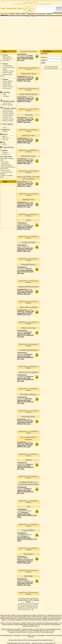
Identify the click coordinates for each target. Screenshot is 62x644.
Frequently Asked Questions (18, 632)
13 (21, 605)
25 (31, 606)
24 (29, 606)
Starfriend (31, 97)
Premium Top (7, 117)
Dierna (29, 138)
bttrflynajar (21, 332)
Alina (29, 419)
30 (23, 608)
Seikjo (29, 182)
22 (23, 606)
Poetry (28, 69)
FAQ (18, 14)
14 (23, 605)
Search (5, 136)
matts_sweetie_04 (23, 247)
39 (26, 610)
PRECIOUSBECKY (23, 558)
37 (21, 610)
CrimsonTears (22, 269)
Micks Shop (7, 57)
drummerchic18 (22, 56)
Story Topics (7, 85)
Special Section (8, 110)
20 (18, 606)
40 (29, 610)
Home (12, 14)
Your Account (41, 14)
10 (35, 603)
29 (21, 608)
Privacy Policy (34, 632)
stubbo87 (30, 76)
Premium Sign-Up (7, 105)
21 (21, 606)
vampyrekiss (21, 464)
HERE (35, 599)
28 (18, 608)
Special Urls (5, 164)
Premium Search (8, 115)
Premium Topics (8, 121)
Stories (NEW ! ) (8, 81)
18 (34, 605)
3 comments (33, 237)
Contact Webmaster (47, 632)
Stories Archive (8, 87)
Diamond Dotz (6, 170)
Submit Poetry (7, 66)
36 (18, 610)
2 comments (33, 68)
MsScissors (21, 354)
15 (26, 605)
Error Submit (5, 60)
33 (31, 608)
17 (31, 605)
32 (29, 608)
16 (29, 605)
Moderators (6, 154)
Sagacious (20, 489)
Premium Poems (8, 112)
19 (36, 605)
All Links (5, 140)
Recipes (5, 152)
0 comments (33, 150)
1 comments (33, 130)
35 (36, 608)
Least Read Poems (9, 67)
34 (34, 608)
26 (34, 606)
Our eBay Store (8, 59)
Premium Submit (8, 114)
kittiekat (30, 202)
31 (26, 608)
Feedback (6, 96)
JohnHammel (21, 377)
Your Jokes (5, 162)
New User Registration (51, 68)
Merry (29, 289)
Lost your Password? (51, 67)
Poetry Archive (8, 73)
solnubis (30, 159)
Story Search (7, 88)
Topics (23, 14)
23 (26, 606)
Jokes (5, 128)
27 (36, 606)
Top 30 (33, 16)
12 (18, 605)
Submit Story (7, 83)
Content (5, 131)
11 (37, 603)
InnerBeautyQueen (23, 224)
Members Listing (8, 71)
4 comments (33, 501)
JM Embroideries (7, 165)
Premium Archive (8, 119)
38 (23, 610)
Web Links (31, 14)
